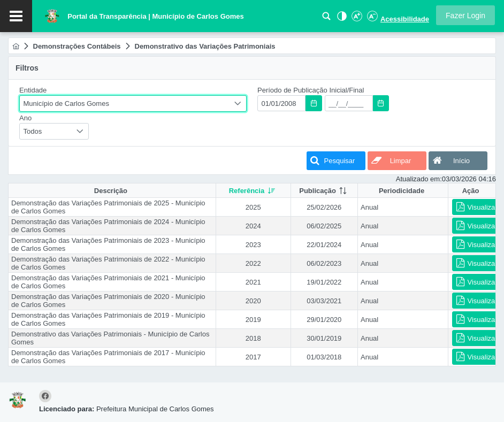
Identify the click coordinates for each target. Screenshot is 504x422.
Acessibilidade (405, 19)
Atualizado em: (419, 179)
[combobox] (133, 103)
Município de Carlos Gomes (66, 103)
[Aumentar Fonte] (356, 19)
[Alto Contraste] (341, 19)
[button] (465, 15)
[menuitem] (16, 46)
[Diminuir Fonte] (371, 19)
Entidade (33, 90)
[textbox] (281, 103)
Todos (33, 131)
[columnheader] (253, 191)
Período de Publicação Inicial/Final (311, 90)
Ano (25, 118)
